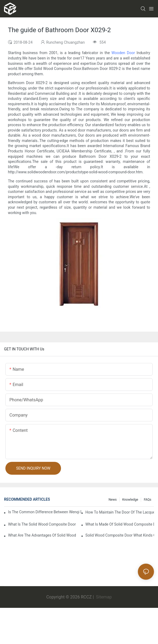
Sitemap (103, 597)
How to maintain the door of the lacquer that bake (120, 512)
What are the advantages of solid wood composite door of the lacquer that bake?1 (42, 535)
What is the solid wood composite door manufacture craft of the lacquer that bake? (42, 524)
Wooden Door (123, 53)
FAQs (148, 500)
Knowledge (130, 500)
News (113, 500)
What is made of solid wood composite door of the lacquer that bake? (120, 524)
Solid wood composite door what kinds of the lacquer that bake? (120, 535)
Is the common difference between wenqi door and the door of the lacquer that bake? (45, 512)
